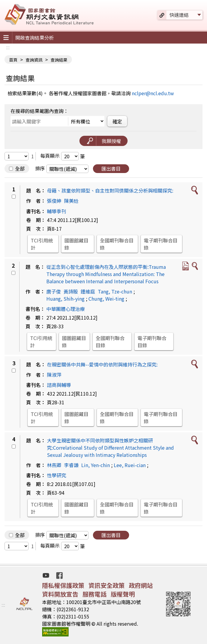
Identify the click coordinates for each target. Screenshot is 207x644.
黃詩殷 (71, 291)
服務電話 (94, 594)
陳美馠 (71, 201)
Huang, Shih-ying (65, 299)
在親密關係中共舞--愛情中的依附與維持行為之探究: (102, 364)
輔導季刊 (57, 211)
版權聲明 (123, 594)
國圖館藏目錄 (76, 244)
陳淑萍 (54, 375)
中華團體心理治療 (66, 309)
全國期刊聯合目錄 (117, 244)
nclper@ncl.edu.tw (153, 93)
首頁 (13, 60)
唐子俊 (54, 291)
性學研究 (57, 475)
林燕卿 (54, 465)
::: (8, 47)
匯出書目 (111, 169)
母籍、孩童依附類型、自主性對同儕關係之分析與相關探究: (110, 190)
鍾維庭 (88, 291)
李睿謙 (71, 465)
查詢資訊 (34, 60)
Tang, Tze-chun (115, 291)
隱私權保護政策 (63, 585)
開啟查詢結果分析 (35, 38)
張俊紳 (54, 201)
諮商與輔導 (59, 385)
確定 (117, 121)
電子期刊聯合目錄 (161, 244)
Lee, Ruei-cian (130, 465)
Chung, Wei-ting (106, 299)
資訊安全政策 (107, 585)
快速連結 (179, 15)
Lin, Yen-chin (96, 465)
